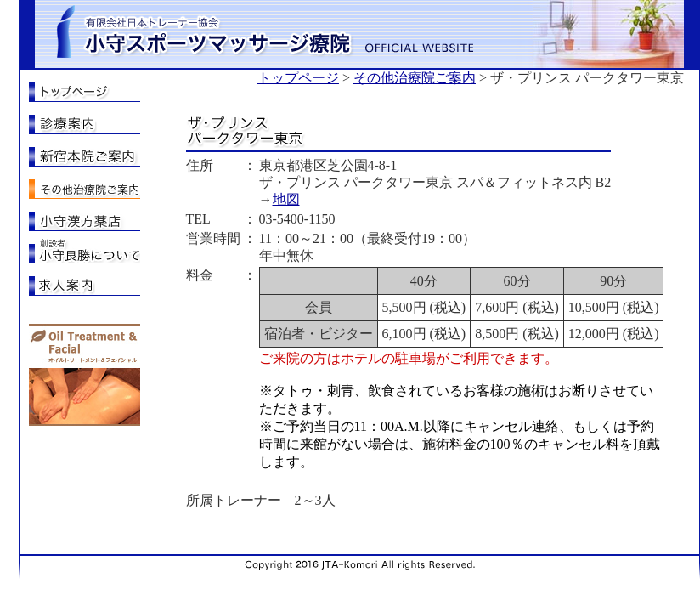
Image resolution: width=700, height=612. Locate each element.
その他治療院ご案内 (415, 78)
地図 (286, 199)
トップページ (298, 78)
